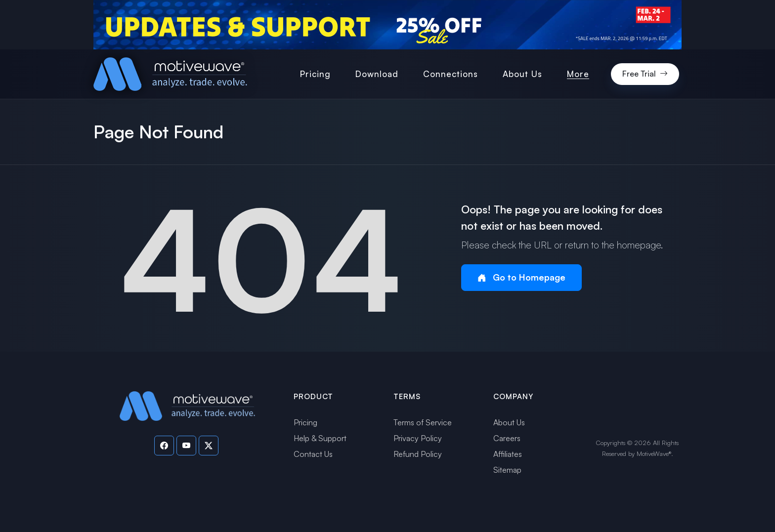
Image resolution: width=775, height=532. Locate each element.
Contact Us (313, 454)
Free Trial (645, 74)
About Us (509, 422)
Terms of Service (423, 422)
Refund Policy (418, 454)
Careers (507, 438)
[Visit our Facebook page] (164, 446)
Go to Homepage (521, 277)
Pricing (305, 422)
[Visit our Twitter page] (209, 446)
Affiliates (508, 454)
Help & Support (320, 438)
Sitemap (507, 470)
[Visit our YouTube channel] (186, 446)
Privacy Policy (418, 438)
